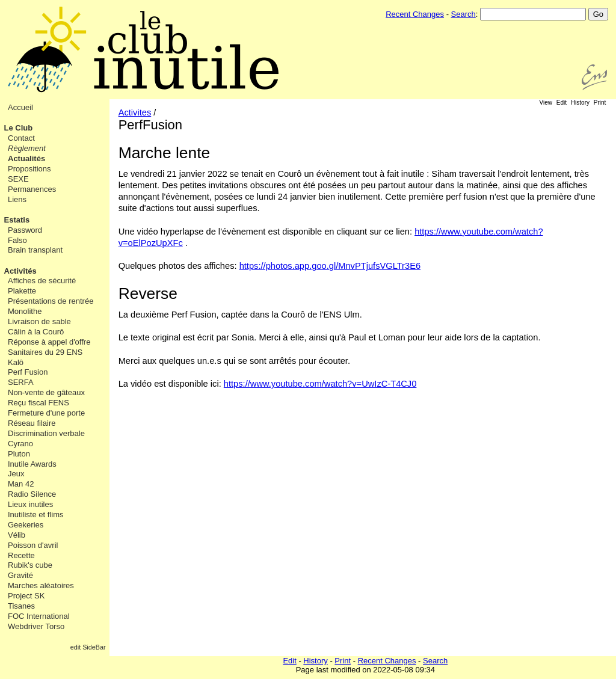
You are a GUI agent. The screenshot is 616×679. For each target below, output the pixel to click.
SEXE (18, 179)
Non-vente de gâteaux (46, 392)
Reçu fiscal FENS (38, 403)
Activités (20, 271)
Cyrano (20, 444)
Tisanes (21, 606)
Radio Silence (32, 494)
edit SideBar (88, 647)
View (546, 103)
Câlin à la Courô (36, 332)
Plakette (22, 291)
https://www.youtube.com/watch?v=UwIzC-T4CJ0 (320, 384)
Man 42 (21, 484)
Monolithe (25, 311)
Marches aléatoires (41, 585)
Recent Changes (415, 14)
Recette (21, 555)
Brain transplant (35, 250)
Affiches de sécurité (42, 281)
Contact (21, 138)
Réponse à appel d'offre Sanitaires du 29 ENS (49, 347)
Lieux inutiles (30, 504)
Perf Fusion (28, 372)
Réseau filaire (32, 423)
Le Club (19, 128)
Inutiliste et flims (35, 515)
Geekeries (26, 525)
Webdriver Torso (36, 626)
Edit (562, 103)
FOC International (39, 616)
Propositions (29, 169)
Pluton (19, 454)
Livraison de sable (39, 321)
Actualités (26, 158)
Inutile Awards (32, 464)
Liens (17, 199)
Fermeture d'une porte (46, 413)
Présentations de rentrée (51, 301)
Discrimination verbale (46, 433)
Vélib (17, 535)
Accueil (20, 107)
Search (464, 14)
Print (600, 103)
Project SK (26, 596)
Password (25, 230)
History (580, 103)
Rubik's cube (30, 565)
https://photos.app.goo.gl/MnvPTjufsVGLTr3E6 (330, 266)
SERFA (21, 382)
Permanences (32, 189)
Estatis (17, 220)
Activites (135, 112)
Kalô (16, 362)
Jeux (16, 474)
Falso (17, 240)
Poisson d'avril (33, 545)
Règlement (27, 148)
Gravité (20, 575)
